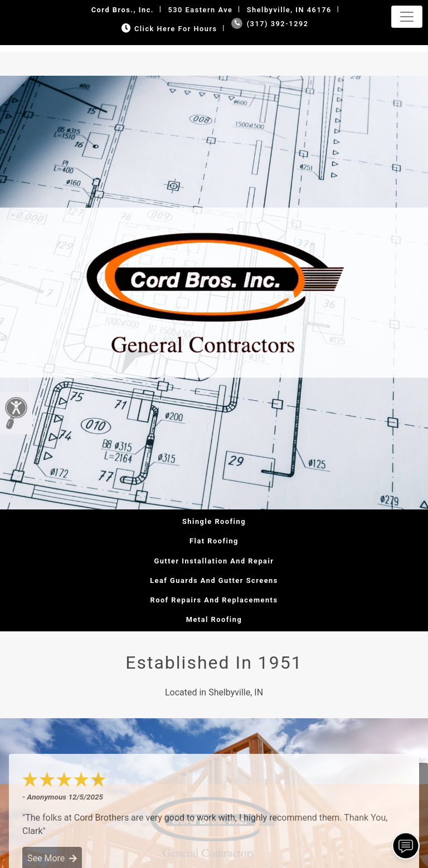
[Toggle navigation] (407, 17)
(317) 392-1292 (270, 24)
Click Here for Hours (168, 29)
